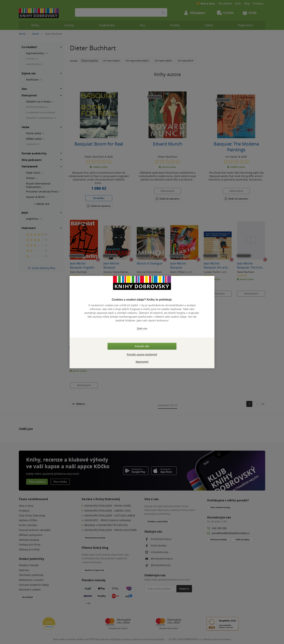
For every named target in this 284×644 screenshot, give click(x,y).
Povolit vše (142, 346)
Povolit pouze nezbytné (142, 354)
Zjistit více (142, 328)
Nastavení (142, 362)
